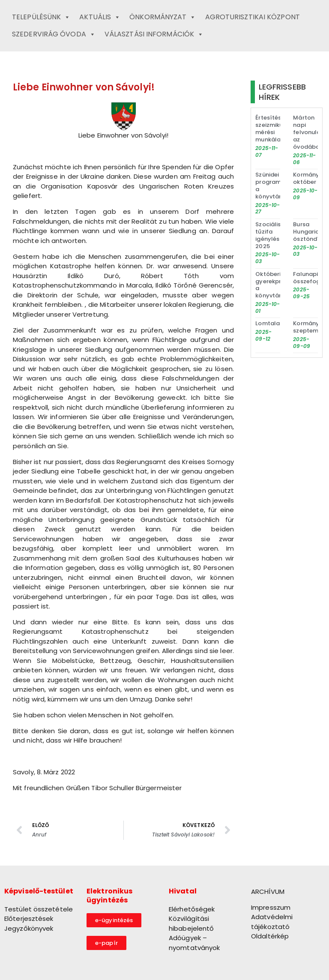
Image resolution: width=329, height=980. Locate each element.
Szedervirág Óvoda (54, 34)
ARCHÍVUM (268, 892)
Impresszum (271, 907)
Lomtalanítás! (276, 323)
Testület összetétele (39, 909)
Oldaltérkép (270, 936)
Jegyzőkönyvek (29, 928)
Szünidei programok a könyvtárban (274, 186)
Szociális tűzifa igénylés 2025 (268, 235)
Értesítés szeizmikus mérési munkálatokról (277, 129)
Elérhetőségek (192, 909)
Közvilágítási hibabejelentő (191, 923)
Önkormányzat (163, 17)
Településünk (41, 17)
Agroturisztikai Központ (253, 17)
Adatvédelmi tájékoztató (272, 922)
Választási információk (154, 34)
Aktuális (100, 17)
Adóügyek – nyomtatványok (194, 943)
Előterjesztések (29, 919)
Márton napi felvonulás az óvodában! (309, 132)
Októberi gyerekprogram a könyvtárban (278, 285)
